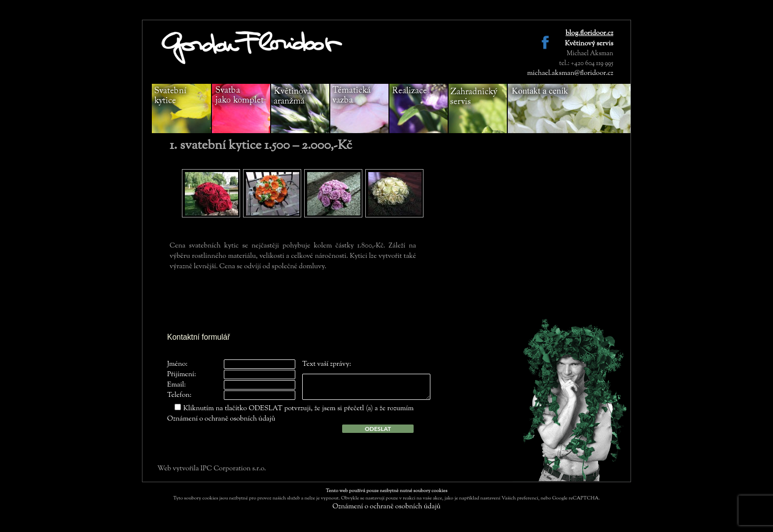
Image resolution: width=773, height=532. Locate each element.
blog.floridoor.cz (589, 34)
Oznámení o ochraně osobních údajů (221, 419)
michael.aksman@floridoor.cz (570, 73)
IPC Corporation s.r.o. (233, 469)
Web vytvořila (179, 469)
